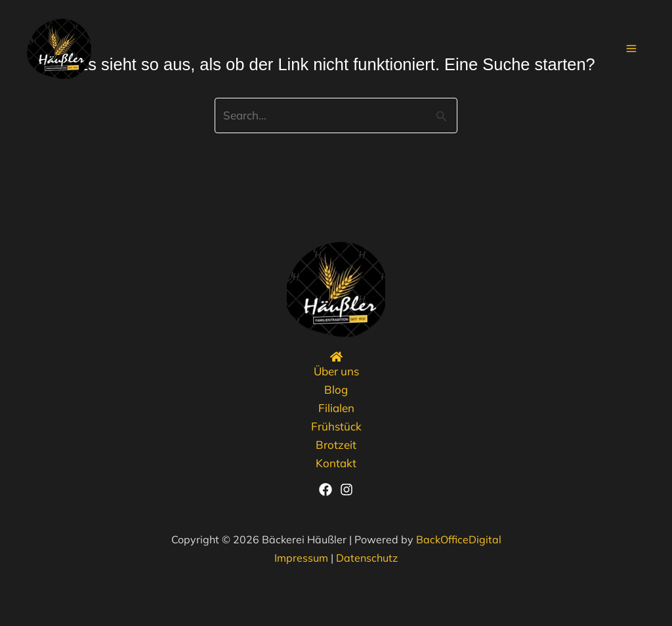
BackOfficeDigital (459, 539)
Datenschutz (367, 558)
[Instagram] (346, 490)
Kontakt (336, 463)
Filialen (336, 408)
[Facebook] (325, 490)
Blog (336, 389)
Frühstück (336, 426)
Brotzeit (336, 445)
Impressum (301, 558)
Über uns (336, 371)
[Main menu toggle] (632, 49)
